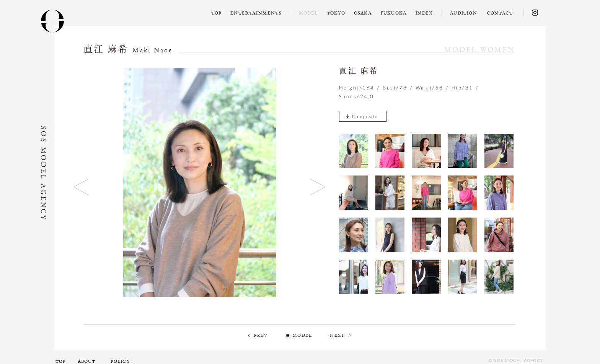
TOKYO (336, 13)
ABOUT (87, 361)
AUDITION (464, 13)
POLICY (120, 361)
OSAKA (363, 13)
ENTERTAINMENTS (256, 13)
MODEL (302, 335)
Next (318, 187)
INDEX (424, 13)
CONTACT (500, 13)
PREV (261, 335)
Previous (81, 187)
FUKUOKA (394, 13)
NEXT (337, 335)
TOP (217, 13)
